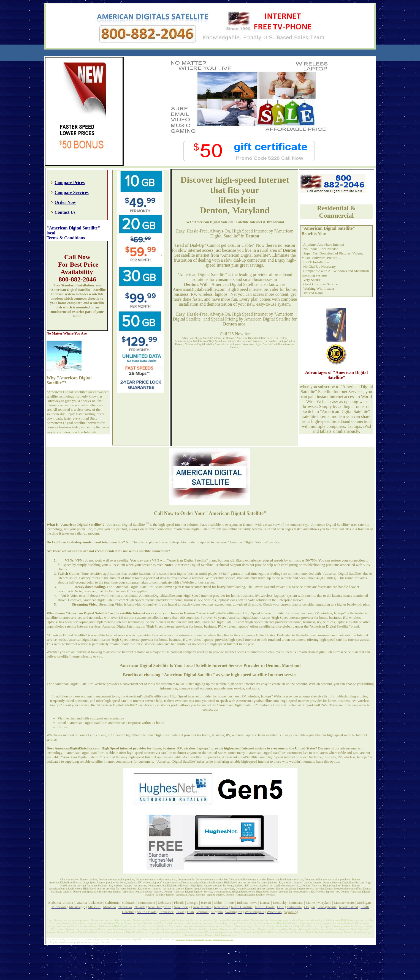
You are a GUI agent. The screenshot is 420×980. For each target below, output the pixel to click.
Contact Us (65, 212)
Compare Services (72, 192)
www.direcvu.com (223, 939)
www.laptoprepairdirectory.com (194, 939)
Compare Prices (70, 183)
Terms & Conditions (66, 238)
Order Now (65, 202)
